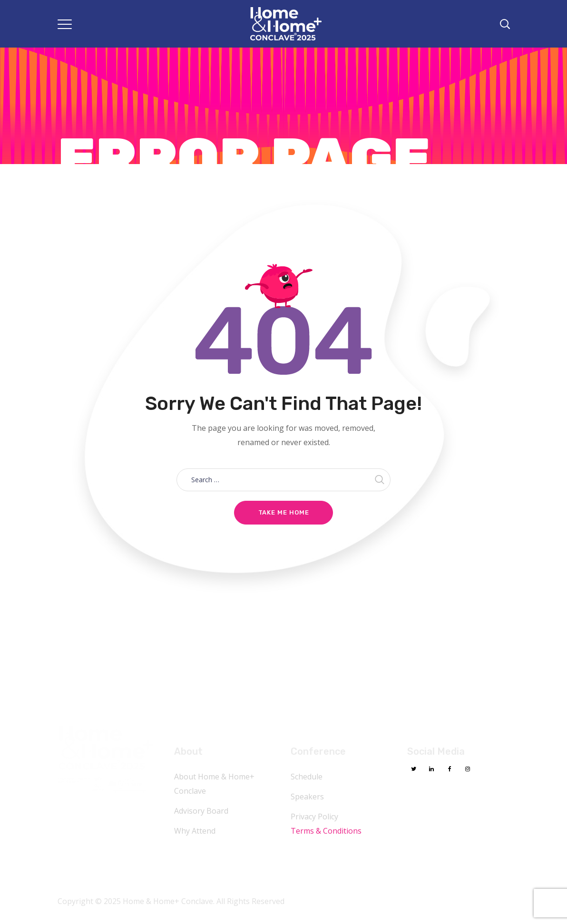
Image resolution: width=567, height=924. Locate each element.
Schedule (307, 777)
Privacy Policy (314, 817)
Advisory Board (201, 811)
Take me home (284, 512)
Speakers (307, 797)
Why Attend (195, 831)
